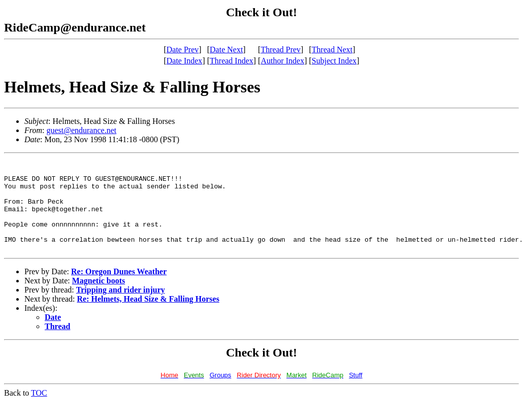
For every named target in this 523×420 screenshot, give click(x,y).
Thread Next (332, 50)
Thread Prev (281, 50)
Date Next (226, 50)
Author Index (282, 61)
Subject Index (334, 61)
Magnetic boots (99, 299)
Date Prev (183, 50)
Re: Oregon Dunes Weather (119, 290)
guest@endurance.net (81, 130)
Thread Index (232, 61)
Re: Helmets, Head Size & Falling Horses (148, 317)
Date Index (185, 61)
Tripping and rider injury (121, 308)
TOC (39, 411)
